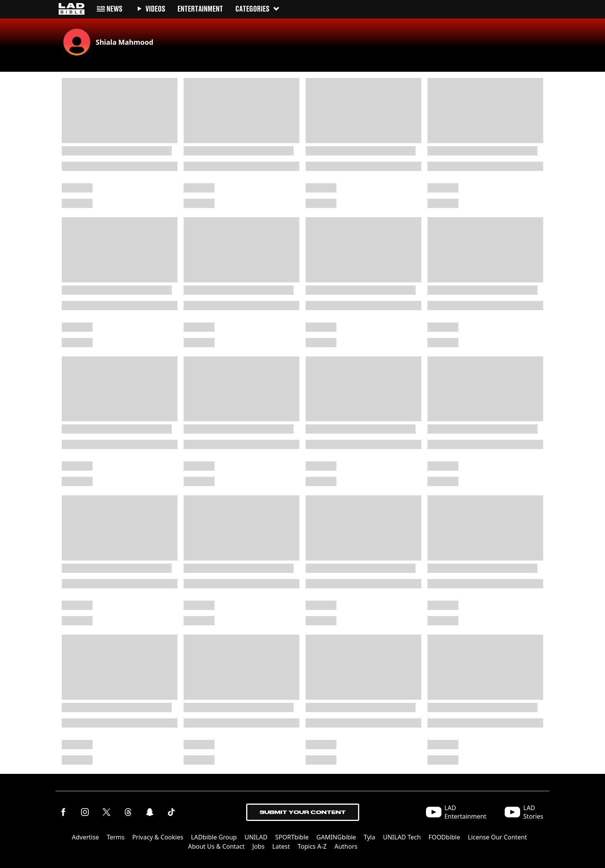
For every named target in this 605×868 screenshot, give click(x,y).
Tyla (370, 837)
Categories (258, 9)
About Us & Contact (216, 846)
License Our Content (498, 837)
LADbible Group (214, 837)
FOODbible (444, 837)
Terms (116, 837)
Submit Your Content (303, 812)
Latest (281, 846)
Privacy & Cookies (158, 837)
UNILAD (256, 837)
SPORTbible (292, 837)
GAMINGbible (336, 837)
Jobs (259, 846)
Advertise (85, 837)
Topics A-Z (312, 846)
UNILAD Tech (402, 837)
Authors (346, 846)
